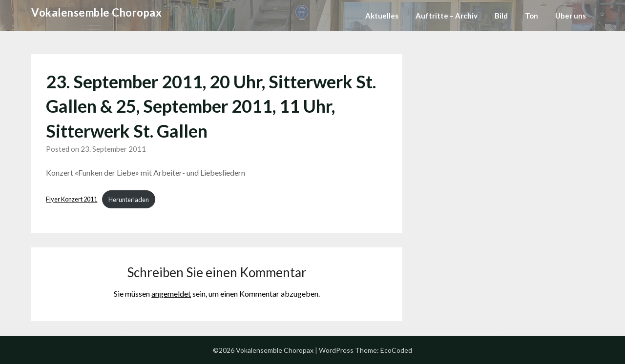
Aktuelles (382, 16)
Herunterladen (129, 200)
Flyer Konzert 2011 (72, 200)
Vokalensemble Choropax (96, 12)
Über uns (571, 16)
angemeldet (171, 293)
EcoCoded (396, 350)
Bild (501, 16)
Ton (531, 16)
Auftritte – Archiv (447, 16)
